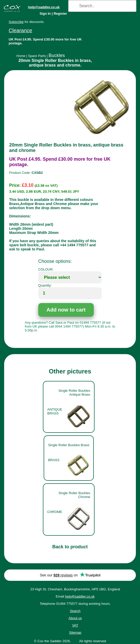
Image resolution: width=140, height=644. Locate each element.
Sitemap (75, 633)
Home (21, 56)
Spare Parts (37, 56)
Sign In (45, 14)
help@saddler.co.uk (44, 7)
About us (75, 618)
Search (75, 611)
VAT (75, 625)
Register (60, 14)
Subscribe (16, 22)
